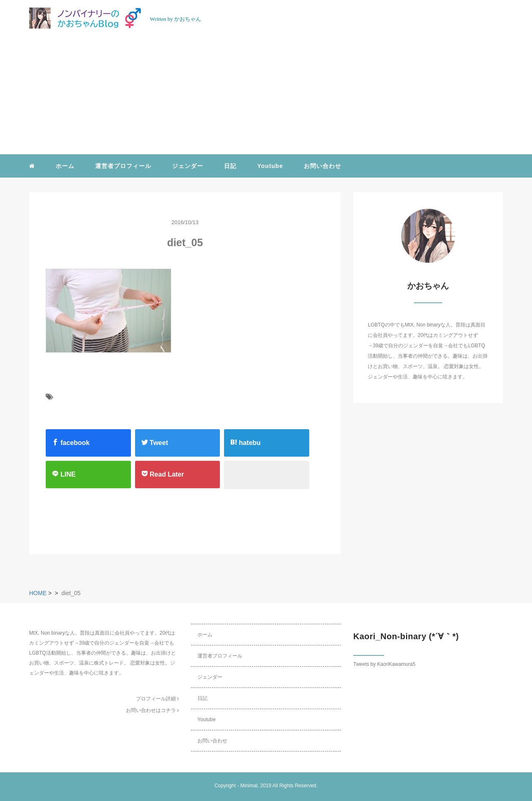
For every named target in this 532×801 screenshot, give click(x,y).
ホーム (65, 166)
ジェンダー (188, 166)
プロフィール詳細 (157, 699)
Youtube (270, 166)
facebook (71, 443)
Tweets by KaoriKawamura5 (384, 664)
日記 (230, 166)
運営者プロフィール (123, 166)
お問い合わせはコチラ (152, 710)
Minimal (249, 786)
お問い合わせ (323, 166)
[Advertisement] (266, 92)
